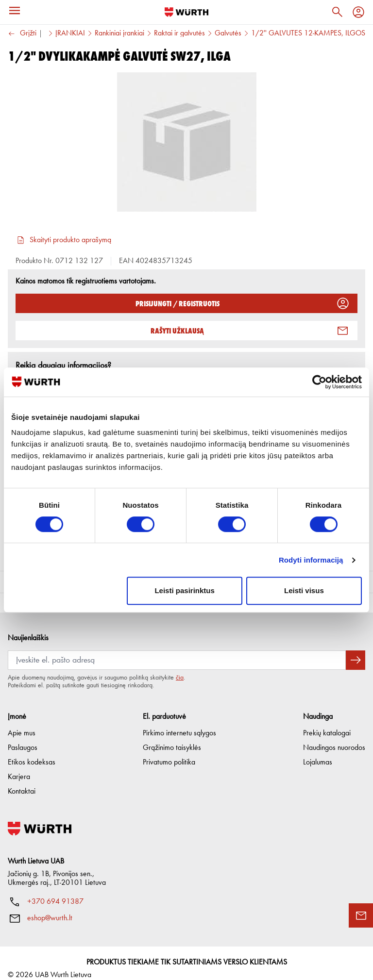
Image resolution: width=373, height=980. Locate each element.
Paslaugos (23, 737)
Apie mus (22, 722)
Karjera (19, 766)
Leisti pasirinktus (184, 590)
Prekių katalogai (327, 722)
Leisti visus (304, 590)
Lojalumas (318, 751)
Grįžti (22, 34)
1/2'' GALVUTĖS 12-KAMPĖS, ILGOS (308, 33)
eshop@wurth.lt (50, 907)
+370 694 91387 (55, 891)
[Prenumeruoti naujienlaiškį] (356, 649)
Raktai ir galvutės (179, 33)
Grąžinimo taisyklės (172, 737)
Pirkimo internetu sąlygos (179, 722)
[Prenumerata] (177, 649)
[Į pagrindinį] (186, 12)
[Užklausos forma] (361, 915)
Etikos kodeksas (32, 751)
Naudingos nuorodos (334, 737)
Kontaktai (22, 781)
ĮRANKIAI (70, 33)
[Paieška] (337, 12)
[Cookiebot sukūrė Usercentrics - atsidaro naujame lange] (319, 382)
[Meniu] (15, 11)
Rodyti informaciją (311, 560)
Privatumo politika (169, 751)
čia (180, 666)
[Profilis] (358, 12)
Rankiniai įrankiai (119, 33)
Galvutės (228, 33)
